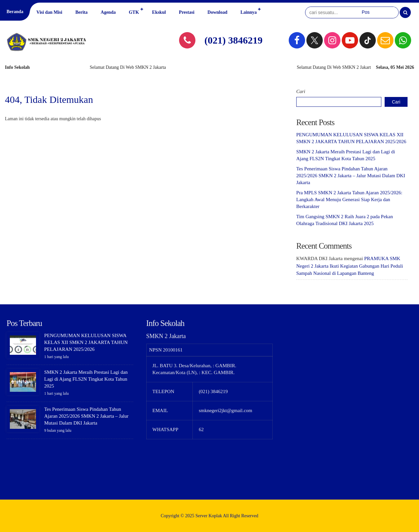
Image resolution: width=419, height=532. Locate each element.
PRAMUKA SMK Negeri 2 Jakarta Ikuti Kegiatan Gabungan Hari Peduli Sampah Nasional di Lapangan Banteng (350, 266)
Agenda (108, 12)
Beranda (15, 12)
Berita (81, 12)
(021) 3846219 (234, 40)
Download (218, 12)
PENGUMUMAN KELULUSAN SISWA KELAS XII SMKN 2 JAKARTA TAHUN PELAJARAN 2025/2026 (86, 342)
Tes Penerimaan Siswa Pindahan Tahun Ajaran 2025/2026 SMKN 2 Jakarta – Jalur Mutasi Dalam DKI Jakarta (351, 176)
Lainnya (248, 12)
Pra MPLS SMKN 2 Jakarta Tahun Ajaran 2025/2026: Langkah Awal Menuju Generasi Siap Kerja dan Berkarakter (349, 199)
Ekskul (159, 12)
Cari (301, 91)
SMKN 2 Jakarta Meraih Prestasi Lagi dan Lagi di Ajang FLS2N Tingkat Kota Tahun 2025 (86, 379)
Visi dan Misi (49, 12)
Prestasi (187, 12)
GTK (134, 12)
